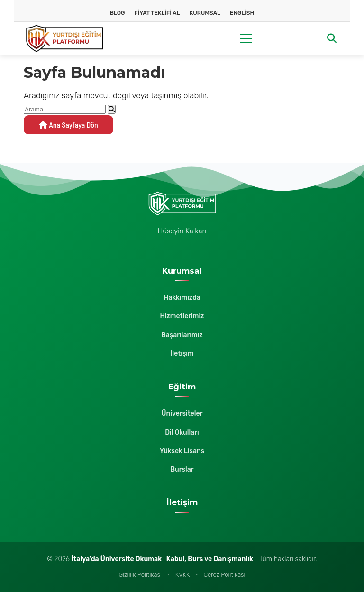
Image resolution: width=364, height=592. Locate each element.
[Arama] (332, 39)
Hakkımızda (182, 298)
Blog (118, 13)
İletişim (182, 354)
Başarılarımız (182, 335)
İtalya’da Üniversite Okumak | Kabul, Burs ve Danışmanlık (163, 559)
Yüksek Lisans (182, 451)
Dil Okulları (182, 432)
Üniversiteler (182, 413)
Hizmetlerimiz (182, 316)
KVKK (183, 575)
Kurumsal (205, 13)
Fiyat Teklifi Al (157, 13)
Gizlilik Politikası (140, 575)
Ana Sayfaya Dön (68, 125)
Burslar (182, 469)
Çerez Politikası (224, 575)
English (242, 13)
